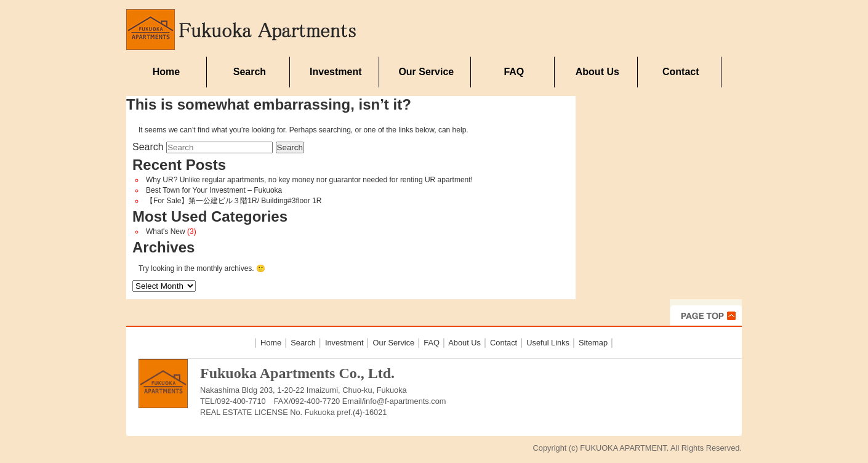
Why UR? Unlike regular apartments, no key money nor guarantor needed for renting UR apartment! (309, 180)
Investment (336, 72)
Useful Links (548, 343)
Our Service (426, 72)
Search (250, 72)
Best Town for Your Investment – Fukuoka (214, 190)
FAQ (514, 72)
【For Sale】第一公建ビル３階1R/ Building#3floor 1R (234, 201)
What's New (166, 231)
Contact (681, 72)
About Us (597, 72)
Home (166, 72)
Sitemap (593, 343)
